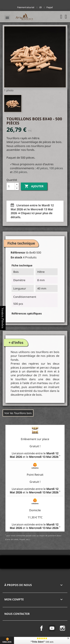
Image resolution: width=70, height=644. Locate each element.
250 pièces (20, 172)
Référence (18, 252)
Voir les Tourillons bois (18, 413)
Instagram (62, 628)
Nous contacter (17, 614)
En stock (16, 257)
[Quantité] (11, 186)
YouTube (52, 628)
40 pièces (42, 168)
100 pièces (56, 168)
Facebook (41, 628)
